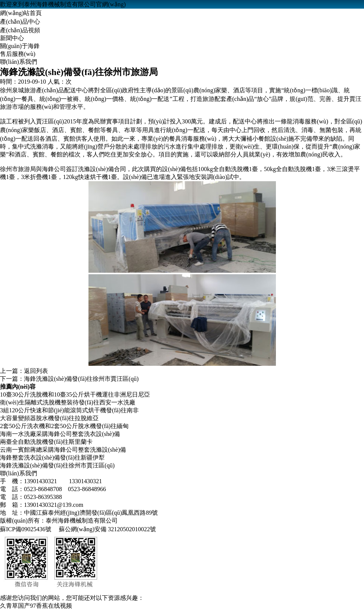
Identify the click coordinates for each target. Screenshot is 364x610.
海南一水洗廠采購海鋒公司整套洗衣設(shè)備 (60, 434)
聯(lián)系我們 (19, 62)
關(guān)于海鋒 (20, 46)
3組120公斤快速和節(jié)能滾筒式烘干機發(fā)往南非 (69, 410)
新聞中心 (12, 38)
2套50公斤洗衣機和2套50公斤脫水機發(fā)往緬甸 (64, 426)
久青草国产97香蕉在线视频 (36, 606)
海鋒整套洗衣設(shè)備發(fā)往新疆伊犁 (52, 458)
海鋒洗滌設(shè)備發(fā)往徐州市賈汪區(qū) (81, 379)
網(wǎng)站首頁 (21, 13)
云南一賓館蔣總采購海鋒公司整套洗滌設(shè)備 (63, 450)
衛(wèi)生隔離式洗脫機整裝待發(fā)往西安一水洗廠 (68, 402)
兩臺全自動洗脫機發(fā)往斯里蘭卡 (46, 442)
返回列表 (36, 371)
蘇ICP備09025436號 (26, 529)
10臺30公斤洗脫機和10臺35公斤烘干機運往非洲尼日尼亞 (75, 394)
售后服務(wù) (18, 54)
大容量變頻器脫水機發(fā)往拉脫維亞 (49, 418)
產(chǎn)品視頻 (20, 30)
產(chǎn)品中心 (20, 22)
